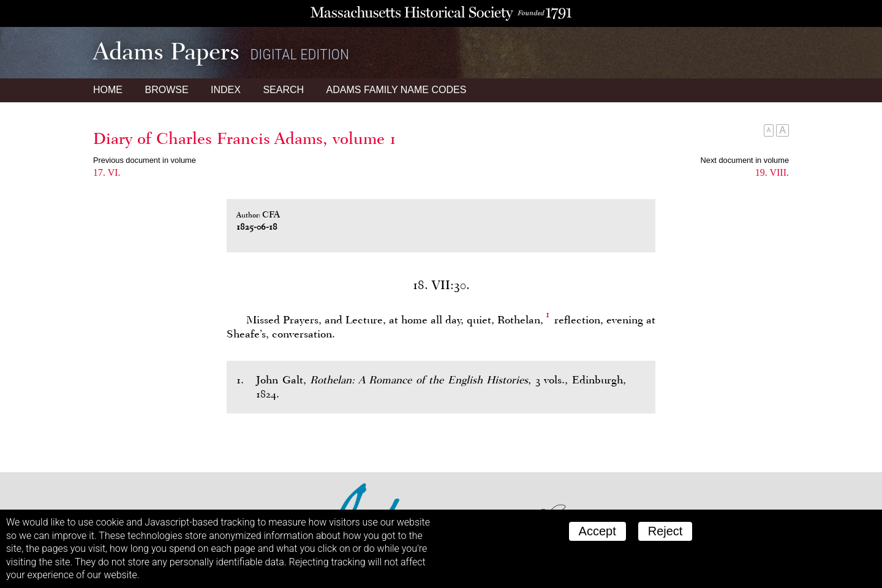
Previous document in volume (145, 160)
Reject (665, 531)
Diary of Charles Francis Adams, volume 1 (245, 138)
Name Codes (397, 90)
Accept (597, 531)
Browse (166, 90)
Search (283, 90)
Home (108, 90)
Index (226, 90)
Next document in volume (745, 160)
